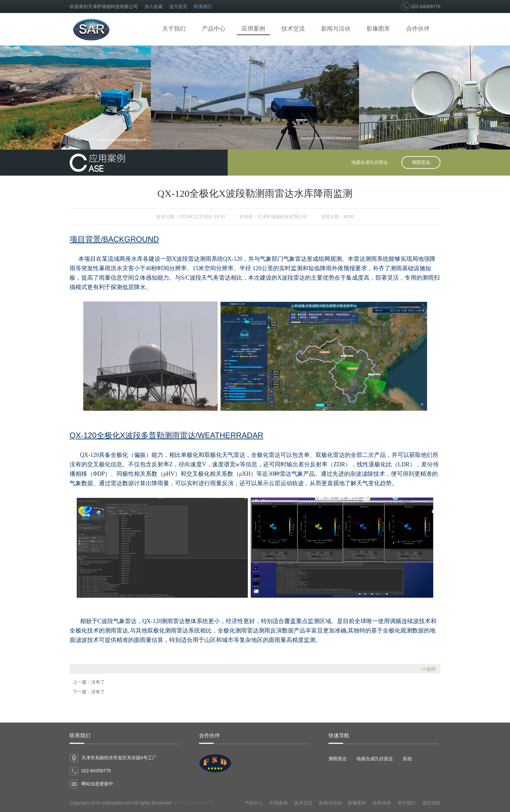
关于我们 (174, 29)
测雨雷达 (421, 162)
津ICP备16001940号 (193, 803)
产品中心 (214, 29)
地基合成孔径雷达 (369, 162)
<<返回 (428, 669)
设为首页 (178, 7)
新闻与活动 (336, 29)
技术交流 (293, 29)
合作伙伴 (418, 29)
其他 (407, 759)
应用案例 (253, 29)
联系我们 (203, 7)
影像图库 (378, 29)
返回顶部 (431, 803)
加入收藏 (154, 7)
